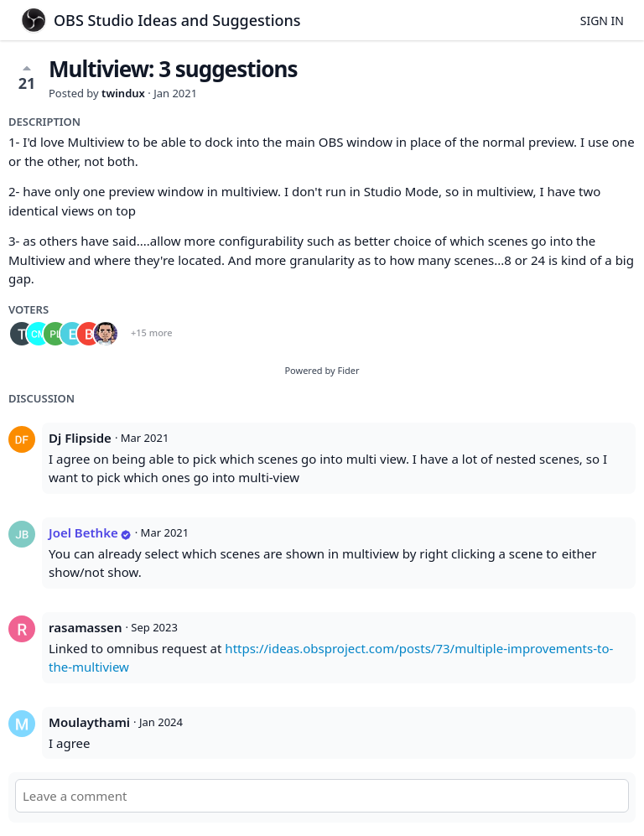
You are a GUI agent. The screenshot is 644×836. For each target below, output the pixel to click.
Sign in (602, 21)
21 (27, 77)
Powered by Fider (322, 370)
